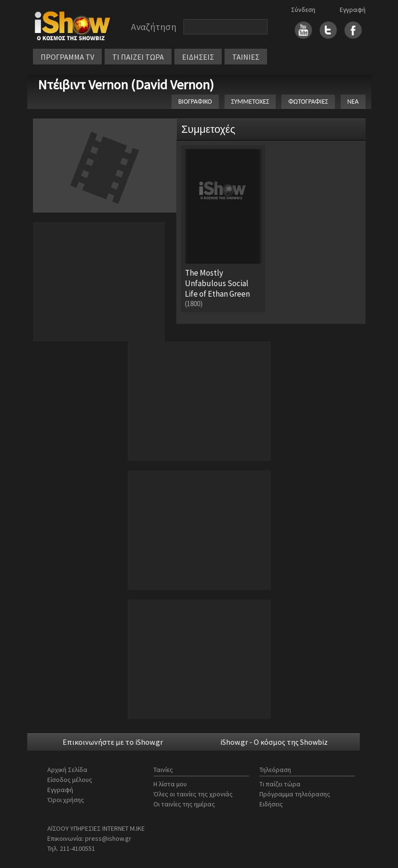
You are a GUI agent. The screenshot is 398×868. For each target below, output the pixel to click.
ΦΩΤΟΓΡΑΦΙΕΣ (308, 102)
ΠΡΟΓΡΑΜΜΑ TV (67, 57)
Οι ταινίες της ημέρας (184, 804)
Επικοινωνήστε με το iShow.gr (113, 742)
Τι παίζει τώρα (280, 784)
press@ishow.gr (108, 838)
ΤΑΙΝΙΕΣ (246, 57)
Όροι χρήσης (66, 800)
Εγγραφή (353, 10)
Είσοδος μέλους (70, 780)
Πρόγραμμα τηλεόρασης (295, 794)
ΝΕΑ (353, 102)
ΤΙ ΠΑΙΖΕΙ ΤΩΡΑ (138, 57)
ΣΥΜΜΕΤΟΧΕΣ (250, 102)
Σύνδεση (303, 10)
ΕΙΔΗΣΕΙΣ (198, 57)
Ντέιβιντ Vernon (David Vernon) (126, 85)
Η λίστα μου (170, 784)
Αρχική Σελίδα (67, 770)
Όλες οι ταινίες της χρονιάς (193, 794)
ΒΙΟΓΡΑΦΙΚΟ (195, 102)
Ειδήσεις (271, 804)
